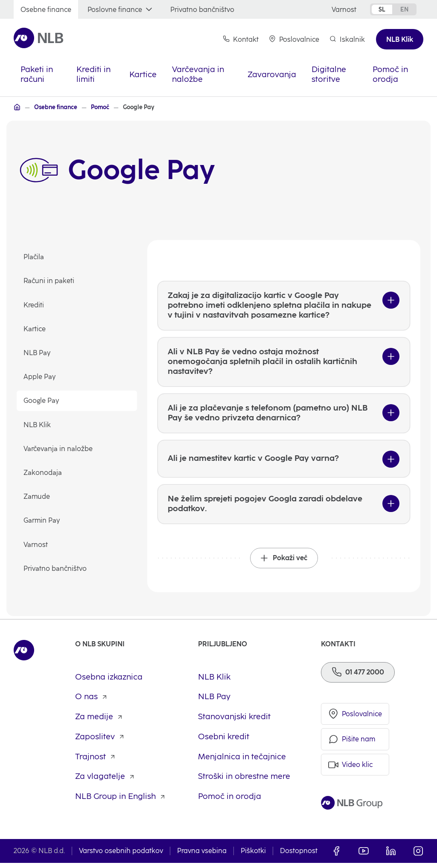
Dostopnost (299, 856)
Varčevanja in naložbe (58, 449)
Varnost (36, 545)
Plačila (34, 257)
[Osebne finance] (46, 10)
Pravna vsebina (202, 856)
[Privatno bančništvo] (202, 10)
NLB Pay (37, 353)
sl (382, 9)
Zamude (37, 497)
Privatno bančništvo (55, 569)
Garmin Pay (42, 521)
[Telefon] (358, 677)
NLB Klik (38, 425)
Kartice (35, 329)
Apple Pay (40, 377)
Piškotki (253, 856)
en (404, 9)
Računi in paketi (49, 281)
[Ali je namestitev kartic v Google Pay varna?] (284, 462)
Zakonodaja (43, 473)
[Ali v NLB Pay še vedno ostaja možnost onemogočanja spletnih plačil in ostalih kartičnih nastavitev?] (284, 364)
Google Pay (42, 401)
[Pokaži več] (284, 563)
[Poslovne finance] (121, 10)
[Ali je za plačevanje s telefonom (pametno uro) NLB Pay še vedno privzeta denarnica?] (284, 416)
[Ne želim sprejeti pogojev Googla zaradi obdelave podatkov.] (284, 508)
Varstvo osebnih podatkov (121, 856)
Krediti (34, 305)
